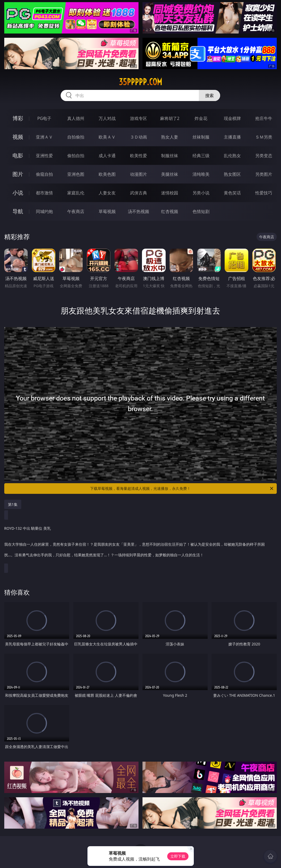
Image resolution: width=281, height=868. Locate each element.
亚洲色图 (76, 174)
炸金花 (201, 118)
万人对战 (107, 118)
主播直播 (232, 137)
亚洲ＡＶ (44, 137)
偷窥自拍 (44, 174)
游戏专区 (139, 118)
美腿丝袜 (170, 174)
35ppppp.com (140, 82)
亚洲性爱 (44, 156)
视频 (18, 137)
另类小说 (201, 193)
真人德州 (76, 118)
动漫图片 (139, 174)
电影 (18, 155)
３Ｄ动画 (139, 137)
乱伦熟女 (232, 156)
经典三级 (201, 156)
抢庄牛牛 (264, 118)
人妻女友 (107, 193)
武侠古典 (139, 193)
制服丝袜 (170, 156)
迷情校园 (170, 193)
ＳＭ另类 (264, 137)
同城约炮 (44, 211)
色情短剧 (201, 211)
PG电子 (44, 118)
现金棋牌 (232, 118)
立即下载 (178, 856)
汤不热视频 (139, 211)
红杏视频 (170, 211)
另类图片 (264, 174)
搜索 (209, 95)
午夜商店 (76, 211)
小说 (18, 193)
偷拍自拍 (76, 156)
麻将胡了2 (170, 118)
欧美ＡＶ (107, 137)
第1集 (13, 504)
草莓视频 (107, 211)
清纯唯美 (201, 174)
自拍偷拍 (76, 137)
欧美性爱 (139, 156)
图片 (18, 174)
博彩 (18, 118)
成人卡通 (107, 156)
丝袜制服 (201, 137)
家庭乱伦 (76, 193)
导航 (18, 211)
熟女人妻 (170, 137)
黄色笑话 (232, 193)
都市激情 (44, 193)
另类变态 (264, 156)
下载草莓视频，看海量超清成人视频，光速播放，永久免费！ (182, 489)
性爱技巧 (264, 193)
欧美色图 (107, 174)
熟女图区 (232, 174)
